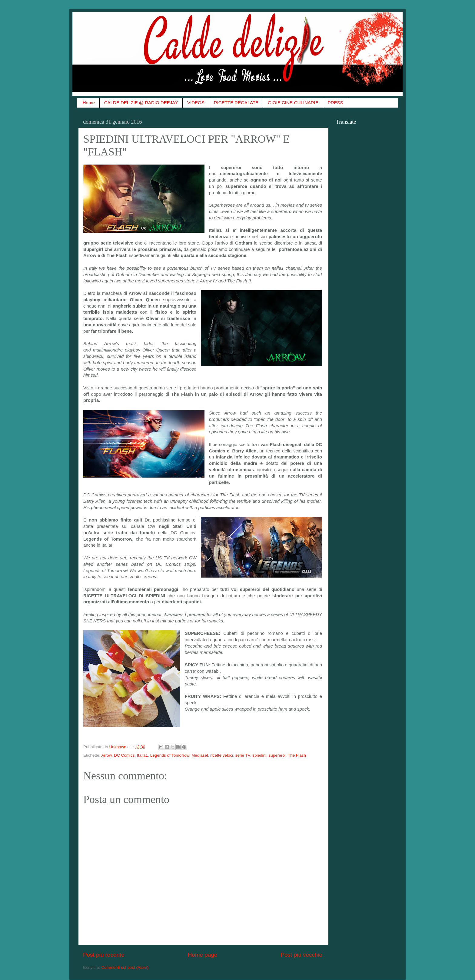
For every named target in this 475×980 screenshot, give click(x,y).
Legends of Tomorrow (170, 755)
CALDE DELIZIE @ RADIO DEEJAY (141, 103)
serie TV (243, 755)
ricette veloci (222, 755)
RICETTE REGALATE (236, 103)
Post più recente (104, 955)
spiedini (259, 755)
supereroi (277, 755)
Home (89, 103)
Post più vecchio (301, 955)
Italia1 (142, 755)
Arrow (106, 755)
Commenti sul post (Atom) (125, 967)
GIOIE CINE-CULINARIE (293, 103)
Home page (203, 955)
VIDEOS (196, 103)
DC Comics (124, 755)
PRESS (335, 103)
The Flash (297, 755)
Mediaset (200, 755)
